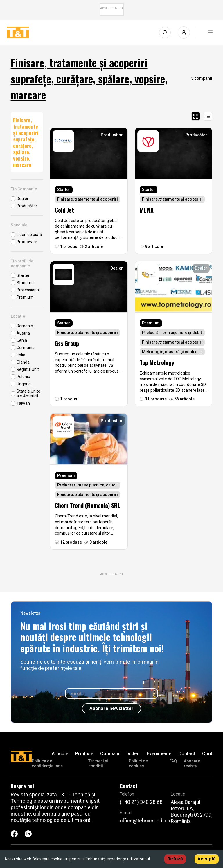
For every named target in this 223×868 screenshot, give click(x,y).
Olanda (23, 362)
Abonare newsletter (111, 708)
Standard (25, 283)
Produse (84, 754)
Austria (23, 333)
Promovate (27, 242)
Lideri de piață (29, 235)
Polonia (23, 377)
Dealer (23, 199)
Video (134, 754)
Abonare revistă (192, 763)
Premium (25, 297)
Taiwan (23, 403)
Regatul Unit (28, 369)
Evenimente (159, 754)
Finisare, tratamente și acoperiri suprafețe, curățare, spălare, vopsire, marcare (26, 142)
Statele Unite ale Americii (28, 394)
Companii (110, 754)
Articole (60, 754)
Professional (28, 290)
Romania (25, 326)
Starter (23, 275)
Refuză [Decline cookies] (175, 859)
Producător (27, 206)
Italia (21, 355)
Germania (26, 348)
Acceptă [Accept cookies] (207, 859)
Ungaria (24, 384)
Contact (187, 754)
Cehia (22, 340)
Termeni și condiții (98, 763)
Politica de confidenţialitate (47, 763)
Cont (207, 754)
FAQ (173, 761)
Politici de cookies (138, 763)
